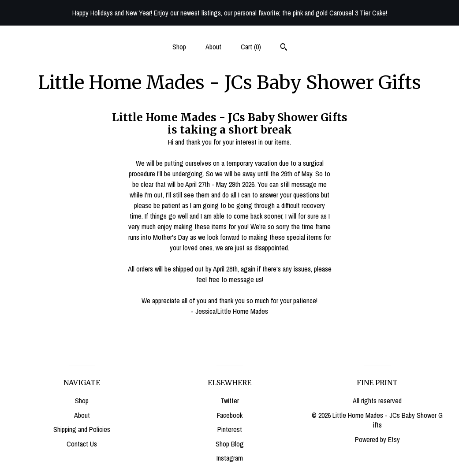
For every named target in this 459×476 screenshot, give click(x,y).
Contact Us (82, 444)
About (213, 47)
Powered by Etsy (377, 439)
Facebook (230, 415)
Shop (179, 47)
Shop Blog (230, 444)
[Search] (284, 48)
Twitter (230, 401)
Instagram (230, 458)
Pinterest (230, 429)
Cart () (251, 47)
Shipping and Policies (82, 429)
